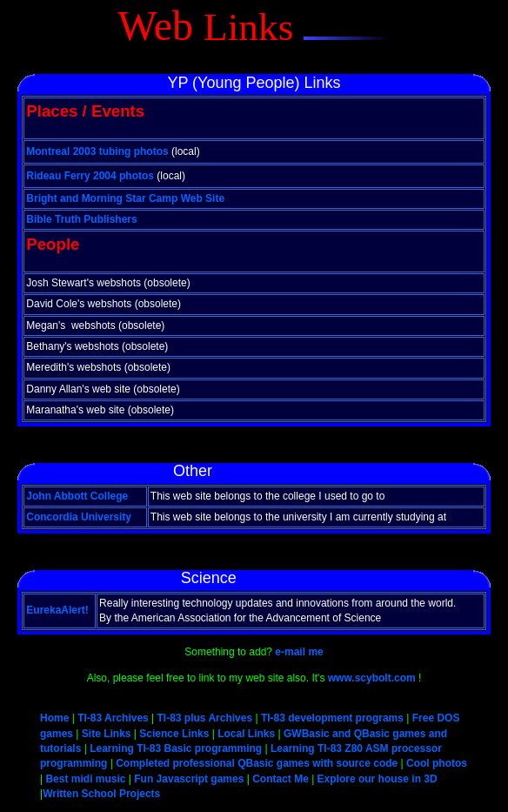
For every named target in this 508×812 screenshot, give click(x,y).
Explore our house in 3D (378, 779)
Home (56, 718)
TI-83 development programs (332, 718)
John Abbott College (77, 496)
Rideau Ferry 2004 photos (90, 176)
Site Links (107, 734)
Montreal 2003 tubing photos (97, 151)
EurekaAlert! (57, 610)
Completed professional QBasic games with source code (257, 763)
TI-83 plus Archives (205, 718)
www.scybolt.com (372, 678)
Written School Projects (101, 794)
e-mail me (299, 652)
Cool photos (437, 763)
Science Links (174, 734)
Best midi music (85, 779)
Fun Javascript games (189, 779)
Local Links (246, 734)
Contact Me (281, 779)
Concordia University (79, 517)
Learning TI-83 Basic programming (176, 748)
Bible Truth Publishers (81, 219)
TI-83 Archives (113, 718)
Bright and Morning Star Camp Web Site (125, 198)
